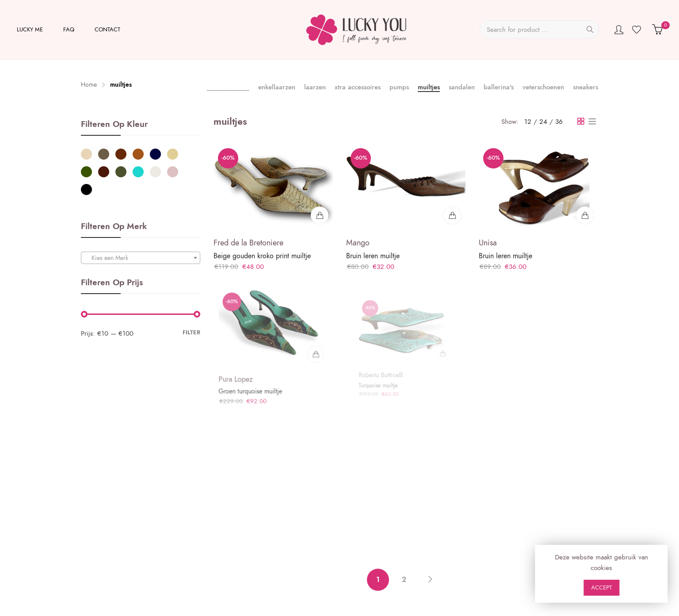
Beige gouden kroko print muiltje (262, 256)
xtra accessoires (358, 87)
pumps (399, 87)
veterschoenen (543, 87)
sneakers (586, 87)
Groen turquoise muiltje (254, 385)
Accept (654, 588)
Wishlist (638, 30)
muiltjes (429, 87)
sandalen (462, 87)
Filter (191, 333)
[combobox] (141, 258)
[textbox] (141, 258)
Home (89, 85)
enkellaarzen (277, 87)
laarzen (315, 87)
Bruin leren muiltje (373, 256)
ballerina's (499, 87)
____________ (228, 88)
